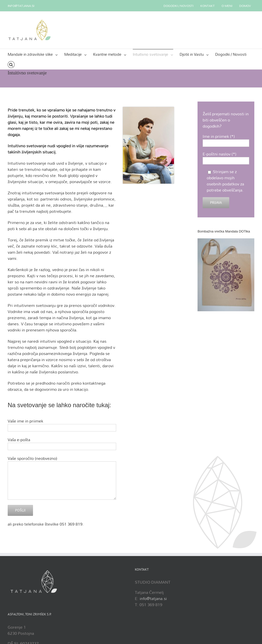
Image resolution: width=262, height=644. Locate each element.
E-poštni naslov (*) (226, 157)
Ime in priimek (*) (226, 139)
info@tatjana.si (21, 6)
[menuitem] (178, 6)
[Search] (11, 64)
